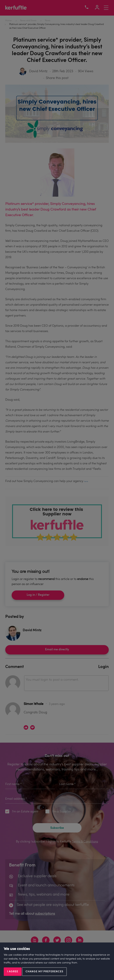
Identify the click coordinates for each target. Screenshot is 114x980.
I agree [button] (13, 972)
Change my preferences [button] (44, 972)
